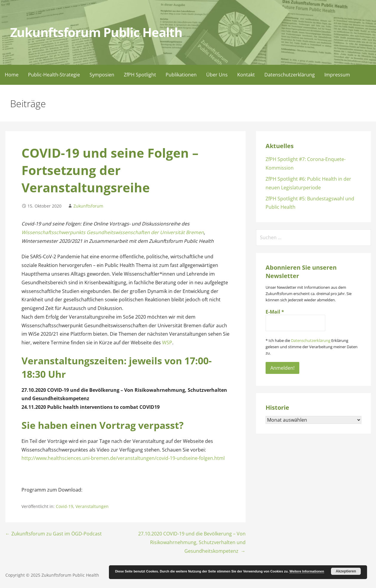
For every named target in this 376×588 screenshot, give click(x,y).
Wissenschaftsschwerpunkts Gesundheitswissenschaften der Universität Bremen (113, 232)
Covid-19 (64, 506)
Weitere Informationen (307, 571)
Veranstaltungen (92, 506)
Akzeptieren (346, 571)
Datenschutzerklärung (290, 75)
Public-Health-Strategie (54, 75)
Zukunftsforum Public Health (96, 32)
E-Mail (275, 312)
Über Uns (217, 75)
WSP (167, 343)
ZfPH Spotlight (140, 75)
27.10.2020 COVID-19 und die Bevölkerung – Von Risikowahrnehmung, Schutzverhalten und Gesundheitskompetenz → (192, 542)
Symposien (102, 75)
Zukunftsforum (88, 206)
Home (12, 75)
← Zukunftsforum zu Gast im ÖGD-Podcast (54, 534)
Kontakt (246, 75)
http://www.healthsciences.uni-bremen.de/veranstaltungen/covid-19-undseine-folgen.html (123, 458)
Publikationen (181, 75)
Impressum (337, 75)
